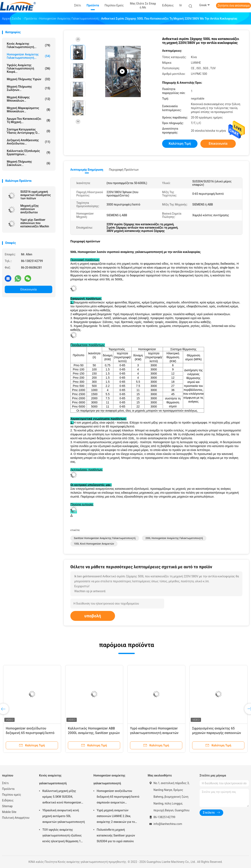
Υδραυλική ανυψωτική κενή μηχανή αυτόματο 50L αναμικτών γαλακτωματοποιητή (64, 816)
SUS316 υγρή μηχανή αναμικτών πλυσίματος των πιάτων (36, 195)
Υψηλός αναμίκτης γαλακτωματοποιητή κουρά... (28, 68)
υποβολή (93, 616)
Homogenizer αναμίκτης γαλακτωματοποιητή (109, 779)
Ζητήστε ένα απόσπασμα (234, 6)
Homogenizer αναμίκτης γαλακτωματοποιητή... (28, 56)
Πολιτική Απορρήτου (16, 818)
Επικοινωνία (28, 289)
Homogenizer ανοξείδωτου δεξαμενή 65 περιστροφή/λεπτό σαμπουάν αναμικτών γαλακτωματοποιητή (118, 797)
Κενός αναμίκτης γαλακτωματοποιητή (53, 779)
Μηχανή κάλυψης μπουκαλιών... (28, 99)
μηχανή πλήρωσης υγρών (28, 79)
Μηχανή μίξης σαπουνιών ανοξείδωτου (30, 209)
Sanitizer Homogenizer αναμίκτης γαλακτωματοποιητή (105, 538)
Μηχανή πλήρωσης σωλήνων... (28, 88)
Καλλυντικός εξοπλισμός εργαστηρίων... (28, 153)
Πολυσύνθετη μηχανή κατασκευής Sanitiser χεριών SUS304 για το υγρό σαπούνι (116, 835)
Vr (181, 5)
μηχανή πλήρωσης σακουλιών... (28, 163)
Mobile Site (9, 812)
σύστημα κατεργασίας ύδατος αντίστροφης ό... (28, 131)
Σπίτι (5, 783)
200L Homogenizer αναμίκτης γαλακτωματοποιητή (174, 538)
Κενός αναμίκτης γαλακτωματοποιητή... (28, 45)
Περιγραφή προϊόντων (124, 170)
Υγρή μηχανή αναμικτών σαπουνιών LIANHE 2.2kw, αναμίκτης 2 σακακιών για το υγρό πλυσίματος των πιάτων (116, 817)
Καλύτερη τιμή (180, 144)
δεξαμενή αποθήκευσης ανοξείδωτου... (28, 142)
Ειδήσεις (8, 800)
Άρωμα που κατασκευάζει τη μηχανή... (28, 120)
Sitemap (7, 806)
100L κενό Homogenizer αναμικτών (94, 544)
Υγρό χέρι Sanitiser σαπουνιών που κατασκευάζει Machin (35, 223)
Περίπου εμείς (12, 795)
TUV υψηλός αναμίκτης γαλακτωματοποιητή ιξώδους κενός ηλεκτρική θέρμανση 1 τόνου (62, 836)
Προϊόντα (8, 789)
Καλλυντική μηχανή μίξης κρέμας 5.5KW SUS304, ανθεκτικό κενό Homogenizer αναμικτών (62, 797)
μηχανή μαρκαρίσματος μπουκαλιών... (28, 110)
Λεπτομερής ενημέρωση (87, 170)
